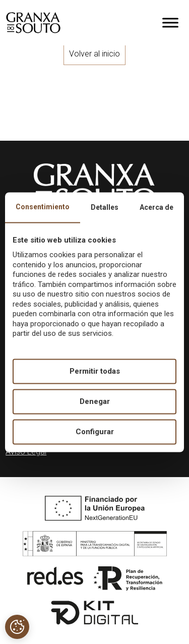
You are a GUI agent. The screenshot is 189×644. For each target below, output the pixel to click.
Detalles (105, 207)
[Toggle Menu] (170, 22)
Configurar (95, 432)
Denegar (95, 401)
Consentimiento (43, 207)
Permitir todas (95, 371)
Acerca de (156, 207)
